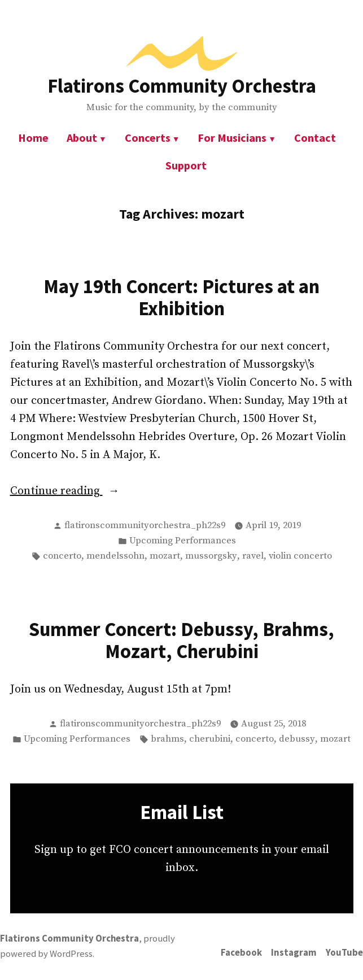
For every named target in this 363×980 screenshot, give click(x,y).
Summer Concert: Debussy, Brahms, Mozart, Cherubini (181, 640)
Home (33, 138)
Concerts (148, 138)
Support (186, 165)
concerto (62, 556)
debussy (297, 739)
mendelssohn (115, 556)
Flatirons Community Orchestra (182, 86)
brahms (167, 739)
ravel (253, 556)
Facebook (241, 953)
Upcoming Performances (183, 541)
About (82, 138)
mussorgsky (211, 556)
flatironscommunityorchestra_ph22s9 (145, 526)
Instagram (294, 953)
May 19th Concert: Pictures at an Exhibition (181, 297)
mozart (165, 556)
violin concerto (300, 556)
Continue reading (86, 491)
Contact (315, 138)
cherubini (210, 739)
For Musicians (232, 138)
